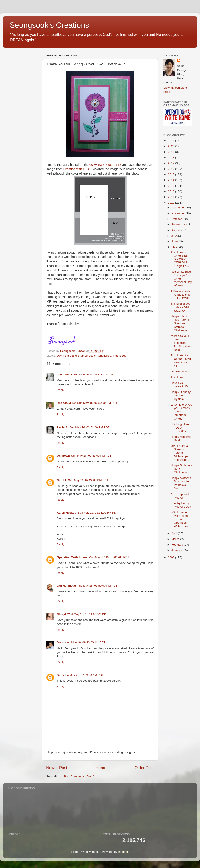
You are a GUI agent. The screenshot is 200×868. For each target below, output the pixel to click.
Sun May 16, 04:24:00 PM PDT (88, 480)
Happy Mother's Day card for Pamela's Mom (181, 483)
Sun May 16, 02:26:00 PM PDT (93, 375)
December (178, 207)
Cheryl (61, 614)
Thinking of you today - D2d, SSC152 (181, 307)
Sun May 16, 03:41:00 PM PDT (91, 456)
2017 (172, 163)
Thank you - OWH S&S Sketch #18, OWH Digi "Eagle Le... (180, 259)
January (177, 550)
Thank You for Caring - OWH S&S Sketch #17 (182, 361)
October (177, 219)
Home (101, 768)
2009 (172, 557)
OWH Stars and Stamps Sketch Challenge (84, 356)
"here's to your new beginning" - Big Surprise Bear (180, 343)
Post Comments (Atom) (79, 776)
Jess (60, 642)
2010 (172, 203)
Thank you (178, 377)
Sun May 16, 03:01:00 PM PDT (90, 427)
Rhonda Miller (66, 403)
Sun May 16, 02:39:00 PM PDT (97, 403)
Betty (60, 675)
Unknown (63, 456)
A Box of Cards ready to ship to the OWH (181, 295)
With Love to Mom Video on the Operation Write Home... (181, 519)
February (178, 545)
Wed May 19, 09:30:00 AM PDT (85, 642)
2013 (172, 186)
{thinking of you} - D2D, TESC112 (181, 428)
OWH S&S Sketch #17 (105, 165)
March (176, 539)
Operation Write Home (72, 557)
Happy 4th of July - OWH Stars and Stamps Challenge (180, 323)
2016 (172, 169)
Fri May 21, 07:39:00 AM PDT (85, 675)
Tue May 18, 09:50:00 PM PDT (97, 586)
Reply (61, 390)
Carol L (62, 480)
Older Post (144, 768)
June (175, 241)
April (175, 533)
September (179, 224)
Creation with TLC (76, 169)
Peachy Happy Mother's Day (181, 505)
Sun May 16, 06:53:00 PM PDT (98, 513)
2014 (172, 180)
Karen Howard (67, 513)
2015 (172, 174)
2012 (172, 191)
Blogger (123, 852)
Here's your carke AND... (181, 385)
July (174, 236)
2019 (172, 152)
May (175, 247)
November (178, 213)
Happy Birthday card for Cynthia (181, 395)
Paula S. (62, 427)
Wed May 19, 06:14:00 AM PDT (88, 614)
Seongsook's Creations (49, 25)
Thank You (120, 356)
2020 (172, 146)
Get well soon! (180, 372)
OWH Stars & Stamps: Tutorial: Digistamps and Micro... (180, 453)
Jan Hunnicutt (66, 586)
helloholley (64, 375)
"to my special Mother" (180, 496)
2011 (172, 197)
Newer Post (57, 768)
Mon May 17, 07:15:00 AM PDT (109, 557)
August (176, 230)
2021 (172, 141)
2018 (172, 157)
